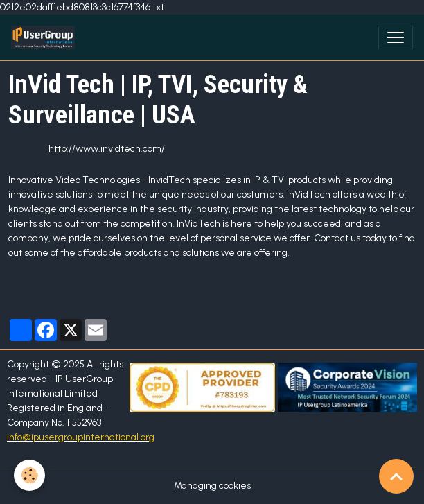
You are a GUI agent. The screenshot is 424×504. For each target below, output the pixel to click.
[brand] (46, 37)
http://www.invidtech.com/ (107, 149)
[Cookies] (29, 475)
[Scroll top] (396, 476)
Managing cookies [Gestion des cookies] (212, 486)
